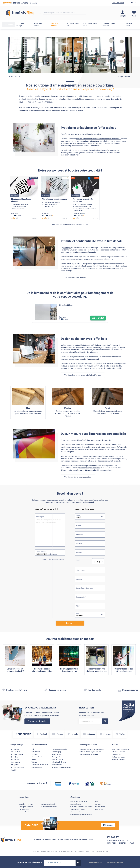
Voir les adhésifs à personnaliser (78, 489)
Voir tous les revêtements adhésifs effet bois (83, 385)
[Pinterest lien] (105, 734)
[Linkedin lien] (73, 734)
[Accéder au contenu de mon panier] (134, 13)
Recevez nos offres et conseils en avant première (92, 714)
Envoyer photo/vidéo (37, 721)
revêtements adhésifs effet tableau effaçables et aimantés (98, 147)
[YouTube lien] (58, 734)
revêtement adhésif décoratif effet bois (84, 355)
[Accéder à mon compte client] (123, 13)
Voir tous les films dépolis (75, 288)
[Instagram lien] (89, 734)
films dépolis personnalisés (89, 479)
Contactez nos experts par (120, 843)
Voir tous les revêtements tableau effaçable (70, 237)
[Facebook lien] (42, 734)
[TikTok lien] (120, 734)
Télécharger (108, 825)
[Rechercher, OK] (78, 863)
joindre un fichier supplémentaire (54, 587)
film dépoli (67, 258)
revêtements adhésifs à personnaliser (97, 482)
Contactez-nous (118, 3)
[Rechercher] (40, 13)
